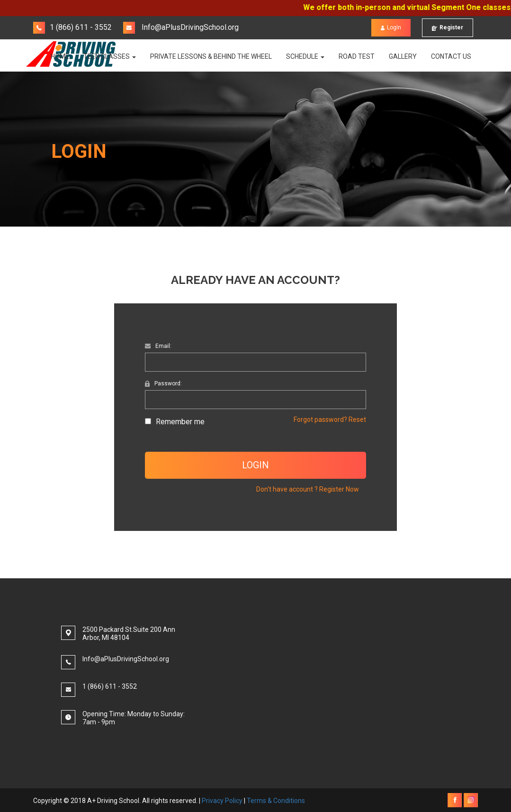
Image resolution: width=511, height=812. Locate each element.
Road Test (357, 56)
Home (60, 56)
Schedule (305, 56)
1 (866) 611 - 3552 (72, 27)
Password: (163, 383)
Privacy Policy (222, 801)
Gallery (403, 56)
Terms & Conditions (276, 801)
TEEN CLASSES (110, 56)
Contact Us (451, 56)
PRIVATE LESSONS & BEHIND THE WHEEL (211, 56)
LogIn (391, 28)
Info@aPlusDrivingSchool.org (181, 27)
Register (448, 28)
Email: (158, 346)
